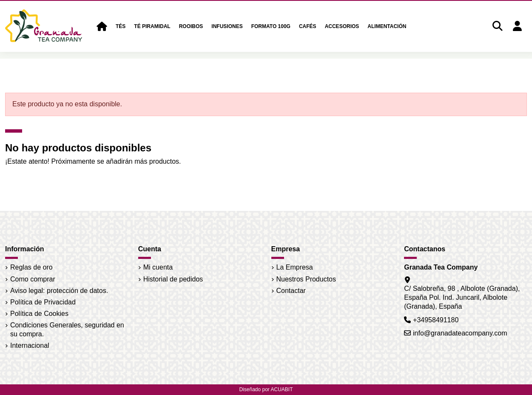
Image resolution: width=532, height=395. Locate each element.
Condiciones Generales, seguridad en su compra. (67, 330)
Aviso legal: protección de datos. (59, 291)
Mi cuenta (158, 267)
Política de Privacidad (43, 302)
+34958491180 (436, 320)
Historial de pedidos (173, 279)
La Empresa (295, 267)
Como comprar (33, 279)
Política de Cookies (39, 314)
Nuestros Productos (306, 279)
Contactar (291, 291)
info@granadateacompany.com (460, 333)
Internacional (30, 345)
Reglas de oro (31, 267)
